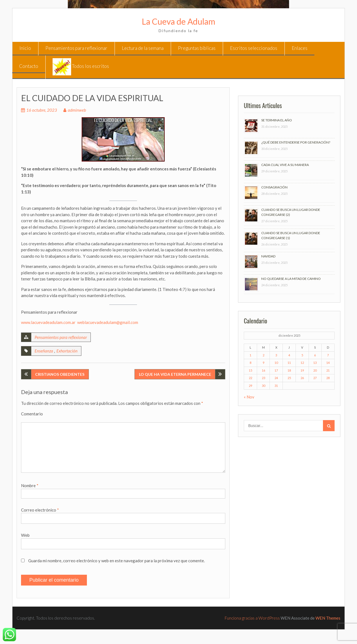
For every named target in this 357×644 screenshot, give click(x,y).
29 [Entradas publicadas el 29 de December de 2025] (250, 386)
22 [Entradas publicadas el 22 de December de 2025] (250, 378)
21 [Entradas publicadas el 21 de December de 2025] (328, 370)
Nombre (30, 485)
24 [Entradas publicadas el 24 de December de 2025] (276, 378)
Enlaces (300, 48)
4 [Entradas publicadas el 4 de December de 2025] (289, 355)
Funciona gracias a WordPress (252, 618)
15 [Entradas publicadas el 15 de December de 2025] (250, 370)
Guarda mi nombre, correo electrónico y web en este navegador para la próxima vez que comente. (117, 561)
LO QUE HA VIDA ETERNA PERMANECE (175, 374)
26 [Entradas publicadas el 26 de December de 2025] (302, 378)
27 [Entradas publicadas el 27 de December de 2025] (315, 378)
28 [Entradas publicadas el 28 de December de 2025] (328, 378)
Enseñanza (44, 351)
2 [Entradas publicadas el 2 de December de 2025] (263, 355)
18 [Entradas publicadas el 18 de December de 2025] (289, 370)
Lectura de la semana (143, 48)
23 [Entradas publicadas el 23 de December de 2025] (263, 378)
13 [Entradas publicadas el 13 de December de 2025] (315, 363)
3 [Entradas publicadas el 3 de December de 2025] (276, 355)
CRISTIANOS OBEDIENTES (60, 374)
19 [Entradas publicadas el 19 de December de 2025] (302, 370)
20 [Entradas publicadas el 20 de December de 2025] (315, 370)
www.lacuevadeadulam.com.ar (48, 322)
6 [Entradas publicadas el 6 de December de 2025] (315, 355)
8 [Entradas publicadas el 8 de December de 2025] (250, 363)
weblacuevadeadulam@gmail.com (108, 322)
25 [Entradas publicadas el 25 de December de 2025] (289, 378)
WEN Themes (328, 618)
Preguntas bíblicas (197, 48)
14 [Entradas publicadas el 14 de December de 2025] (328, 363)
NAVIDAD (268, 256)
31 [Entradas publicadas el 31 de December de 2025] (276, 386)
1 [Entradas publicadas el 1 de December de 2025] (250, 355)
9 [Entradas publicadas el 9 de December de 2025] (263, 363)
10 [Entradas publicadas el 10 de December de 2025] (276, 363)
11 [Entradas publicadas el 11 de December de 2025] (289, 363)
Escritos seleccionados (254, 48)
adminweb (77, 110)
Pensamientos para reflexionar (76, 48)
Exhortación (67, 351)
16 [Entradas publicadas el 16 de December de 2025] (263, 370)
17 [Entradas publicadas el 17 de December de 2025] (276, 370)
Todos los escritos (81, 67)
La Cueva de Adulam (178, 21)
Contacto (29, 66)
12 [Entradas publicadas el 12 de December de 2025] (302, 363)
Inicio (25, 48)
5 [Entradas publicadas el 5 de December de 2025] (302, 355)
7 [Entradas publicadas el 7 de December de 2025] (328, 355)
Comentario (32, 414)
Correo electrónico (40, 510)
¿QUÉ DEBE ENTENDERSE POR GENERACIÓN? (296, 142)
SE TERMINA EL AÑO (277, 120)
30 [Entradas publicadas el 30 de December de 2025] (263, 386)
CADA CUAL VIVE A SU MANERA (285, 165)
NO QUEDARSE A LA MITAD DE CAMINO (291, 279)
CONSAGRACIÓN (274, 187)
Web (25, 535)
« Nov (249, 397)
